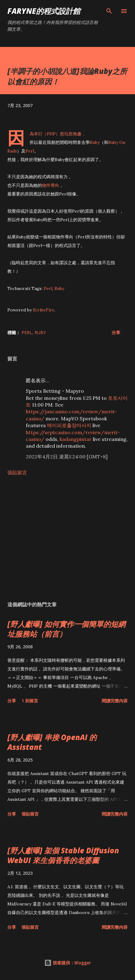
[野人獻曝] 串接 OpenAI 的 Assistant (52, 742)
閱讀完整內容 (115, 701)
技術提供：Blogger (68, 963)
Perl (30, 151)
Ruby (95, 142)
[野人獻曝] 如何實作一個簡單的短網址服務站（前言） (66, 629)
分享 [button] (116, 332)
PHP (51, 134)
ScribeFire (44, 310)
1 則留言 (30, 701)
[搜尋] (109, 11)
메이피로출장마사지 (69, 425)
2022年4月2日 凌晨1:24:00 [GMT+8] (67, 457)
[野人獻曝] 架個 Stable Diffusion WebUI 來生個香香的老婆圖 (63, 855)
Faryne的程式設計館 (44, 11)
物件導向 (50, 185)
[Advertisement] (67, 538)
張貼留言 (17, 473)
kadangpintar (76, 439)
